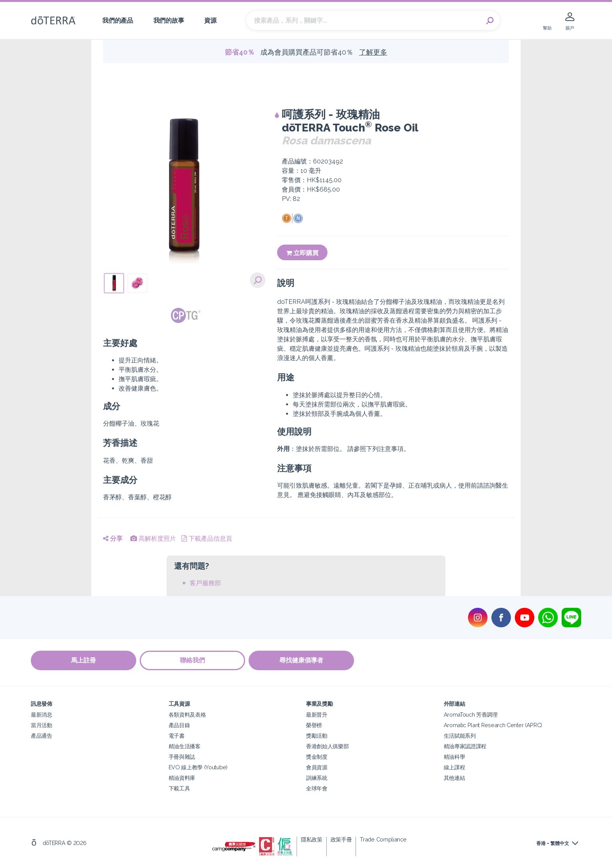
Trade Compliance (383, 839)
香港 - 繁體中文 (553, 843)
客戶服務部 (205, 583)
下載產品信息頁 (207, 539)
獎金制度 (317, 757)
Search (490, 21)
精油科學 (455, 757)
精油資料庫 (182, 778)
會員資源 (317, 767)
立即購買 (302, 253)
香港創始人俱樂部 (327, 746)
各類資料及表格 (187, 714)
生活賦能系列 (460, 736)
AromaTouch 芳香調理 (471, 714)
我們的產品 (117, 20)
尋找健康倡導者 (302, 661)
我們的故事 (169, 20)
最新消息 (42, 714)
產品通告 (42, 736)
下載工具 (179, 788)
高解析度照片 (153, 539)
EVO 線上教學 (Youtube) (198, 767)
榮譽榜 (314, 725)
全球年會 (317, 788)
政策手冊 (341, 839)
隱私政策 (312, 839)
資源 (210, 20)
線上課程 (455, 767)
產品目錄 (179, 725)
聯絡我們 (193, 661)
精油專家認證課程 (465, 746)
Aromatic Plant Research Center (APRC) (493, 725)
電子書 (177, 736)
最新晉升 (317, 714)
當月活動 (42, 725)
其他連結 (455, 778)
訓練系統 (317, 778)
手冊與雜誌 (182, 757)
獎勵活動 (317, 736)
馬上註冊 (84, 661)
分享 (113, 539)
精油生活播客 (185, 746)
